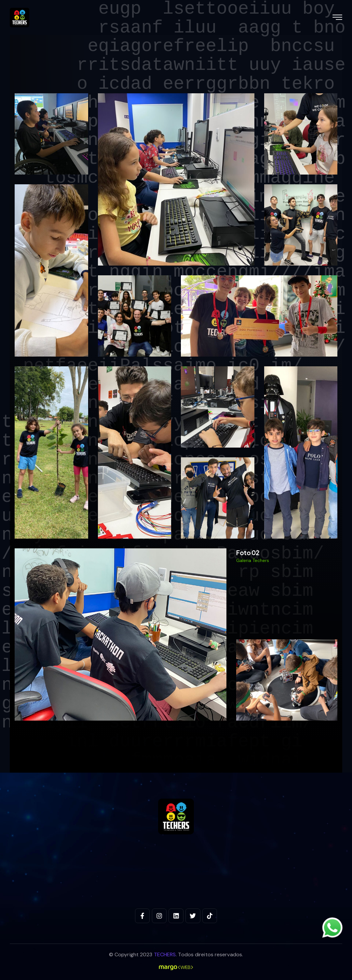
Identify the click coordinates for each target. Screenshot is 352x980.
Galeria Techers (253, 560)
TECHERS (165, 954)
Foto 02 (248, 553)
